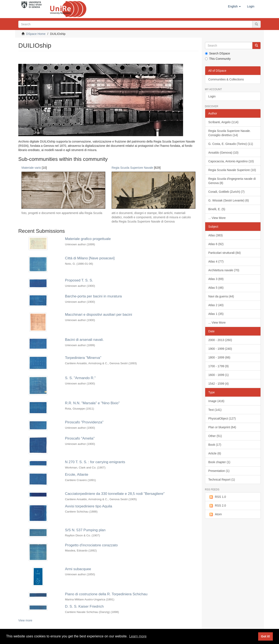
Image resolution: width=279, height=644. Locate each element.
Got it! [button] (265, 636)
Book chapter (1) (219, 462)
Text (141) (215, 410)
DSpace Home (36, 34)
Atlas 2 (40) (216, 305)
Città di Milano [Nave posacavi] (90, 258)
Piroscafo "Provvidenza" (84, 422)
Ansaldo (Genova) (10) (223, 153)
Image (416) (216, 401)
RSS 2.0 (217, 506)
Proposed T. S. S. (79, 280)
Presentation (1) (219, 471)
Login (212, 96)
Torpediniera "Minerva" (83, 358)
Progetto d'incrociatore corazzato (91, 545)
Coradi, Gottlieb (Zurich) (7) (226, 192)
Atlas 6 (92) (216, 244)
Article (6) (215, 453)
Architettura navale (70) (224, 270)
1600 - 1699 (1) (219, 375)
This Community (218, 59)
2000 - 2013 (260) (220, 340)
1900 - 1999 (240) (220, 349)
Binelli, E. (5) (217, 209)
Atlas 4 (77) (216, 261)
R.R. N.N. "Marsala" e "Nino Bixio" (92, 403)
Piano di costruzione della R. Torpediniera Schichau (106, 594)
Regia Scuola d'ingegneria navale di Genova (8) (232, 181)
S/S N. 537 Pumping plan (85, 530)
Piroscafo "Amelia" (80, 438)
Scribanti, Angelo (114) (223, 122)
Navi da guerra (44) (221, 296)
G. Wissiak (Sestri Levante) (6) (229, 200)
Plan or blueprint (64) (222, 427)
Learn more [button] (138, 636)
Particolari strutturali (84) (225, 253)
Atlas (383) (216, 235)
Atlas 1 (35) (216, 314)
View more (25, 620)
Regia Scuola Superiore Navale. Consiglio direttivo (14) (230, 133)
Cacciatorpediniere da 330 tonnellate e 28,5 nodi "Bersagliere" (115, 494)
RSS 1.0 (217, 497)
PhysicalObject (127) (222, 418)
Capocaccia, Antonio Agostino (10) (231, 161)
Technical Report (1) (222, 480)
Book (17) (215, 445)
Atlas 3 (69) (216, 279)
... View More (217, 218)
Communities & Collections (226, 79)
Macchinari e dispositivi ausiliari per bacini (98, 315)
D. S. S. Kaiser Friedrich (84, 606)
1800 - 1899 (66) (219, 357)
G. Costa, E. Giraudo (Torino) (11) (231, 144)
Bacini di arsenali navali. (84, 340)
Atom (215, 514)
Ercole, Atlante (77, 475)
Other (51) (215, 436)
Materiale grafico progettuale (88, 239)
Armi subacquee (78, 569)
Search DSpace (218, 53)
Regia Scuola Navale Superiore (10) (232, 170)
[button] (234, 6)
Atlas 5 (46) (216, 288)
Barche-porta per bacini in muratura (93, 296)
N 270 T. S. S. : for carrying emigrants (95, 462)
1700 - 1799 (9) (219, 366)
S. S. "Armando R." (80, 378)
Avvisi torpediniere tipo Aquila (88, 506)
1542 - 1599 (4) (219, 384)
